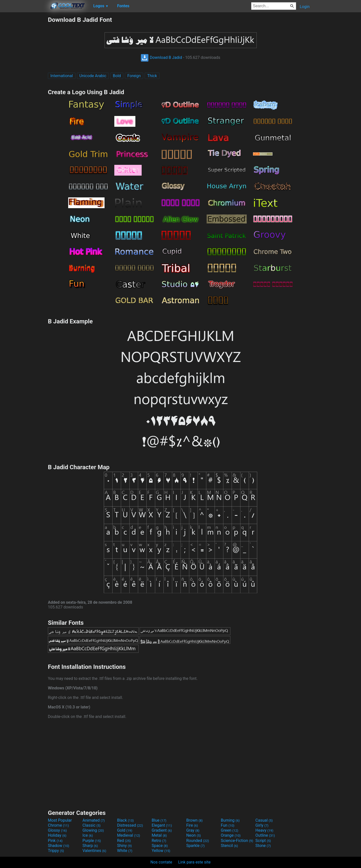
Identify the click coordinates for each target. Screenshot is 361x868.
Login (305, 7)
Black (125, 820)
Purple (92, 841)
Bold (117, 76)
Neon (194, 835)
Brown (194, 820)
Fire (192, 825)
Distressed (130, 825)
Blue (159, 820)
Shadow (59, 846)
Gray (193, 830)
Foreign (134, 76)
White (125, 851)
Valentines (94, 851)
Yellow (161, 851)
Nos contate (161, 862)
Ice (88, 835)
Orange (231, 835)
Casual (264, 820)
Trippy (56, 851)
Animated (94, 820)
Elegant (162, 825)
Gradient (162, 830)
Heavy (264, 830)
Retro (159, 841)
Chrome (58, 825)
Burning (230, 820)
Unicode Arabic (93, 76)
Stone (263, 846)
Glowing (93, 830)
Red (124, 841)
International (62, 76)
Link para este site (194, 862)
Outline (265, 835)
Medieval (129, 835)
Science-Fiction (237, 841)
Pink (55, 841)
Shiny (124, 846)
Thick (152, 76)
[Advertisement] (24, 91)
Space (160, 846)
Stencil (229, 846)
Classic (92, 825)
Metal (159, 835)
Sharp (90, 846)
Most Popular (60, 820)
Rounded (198, 841)
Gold (125, 830)
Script (263, 841)
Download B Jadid (161, 57)
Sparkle (195, 846)
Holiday (57, 835)
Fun (228, 825)
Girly (262, 825)
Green (230, 830)
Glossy (57, 830)
